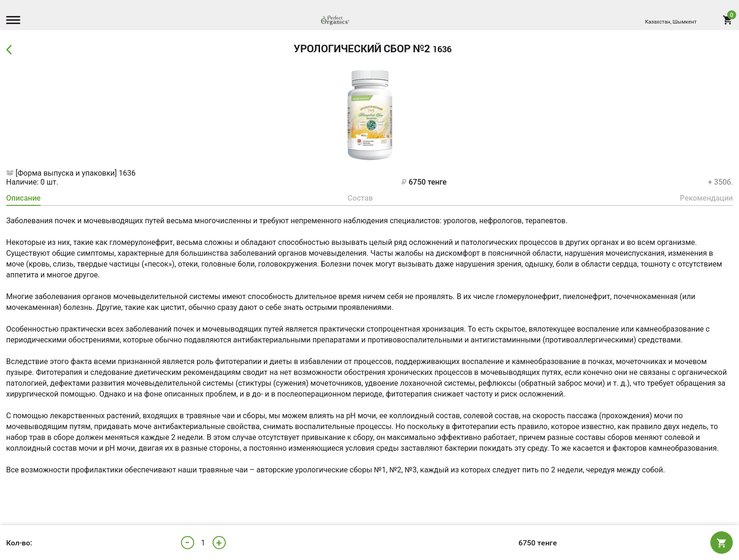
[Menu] (16, 21)
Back (12, 50)
